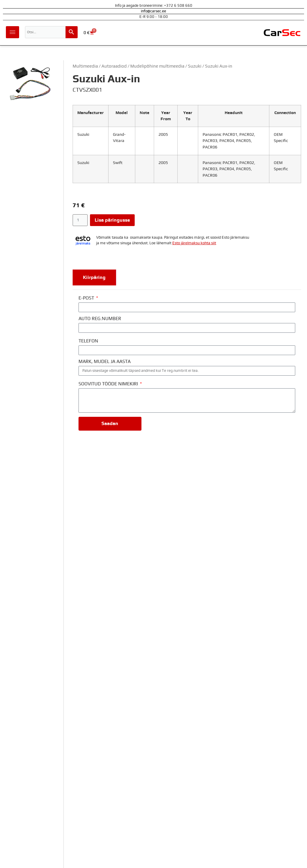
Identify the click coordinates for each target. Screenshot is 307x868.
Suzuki (195, 66)
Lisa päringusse (112, 220)
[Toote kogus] (80, 220)
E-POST (87, 298)
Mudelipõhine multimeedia (157, 66)
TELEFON (88, 341)
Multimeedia (85, 66)
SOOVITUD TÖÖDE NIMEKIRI (109, 384)
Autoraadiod (114, 66)
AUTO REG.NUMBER (100, 319)
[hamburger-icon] (12, 32)
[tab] (94, 277)
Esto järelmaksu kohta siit (194, 243)
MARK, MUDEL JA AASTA (105, 362)
